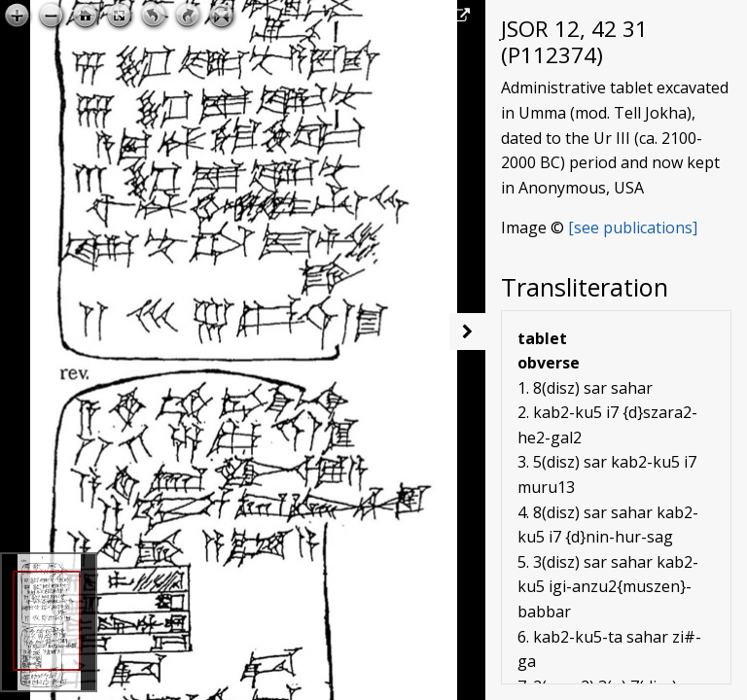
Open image (416, 16)
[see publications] (633, 227)
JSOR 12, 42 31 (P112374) (574, 42)
